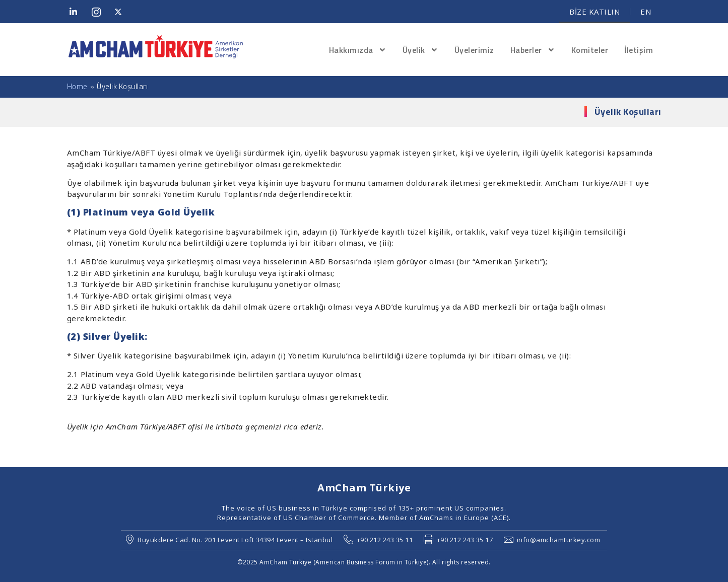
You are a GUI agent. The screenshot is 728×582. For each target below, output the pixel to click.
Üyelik (420, 50)
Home (77, 87)
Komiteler (590, 50)
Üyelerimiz (474, 50)
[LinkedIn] (77, 12)
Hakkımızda (358, 50)
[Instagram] (99, 12)
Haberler (533, 50)
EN (646, 12)
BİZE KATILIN (594, 12)
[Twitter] (122, 12)
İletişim (639, 50)
